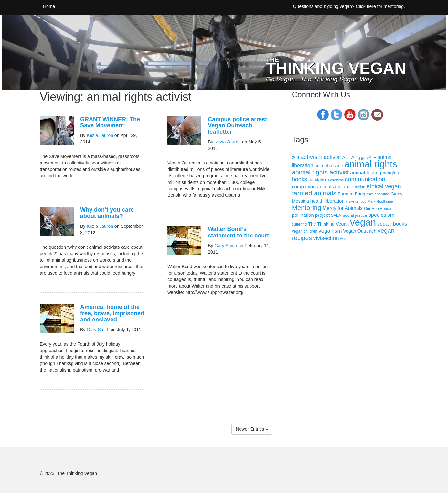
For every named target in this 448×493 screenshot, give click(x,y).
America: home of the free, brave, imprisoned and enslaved (112, 313)
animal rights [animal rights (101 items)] (371, 164)
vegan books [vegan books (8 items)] (392, 224)
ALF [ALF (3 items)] (372, 158)
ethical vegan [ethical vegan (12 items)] (384, 186)
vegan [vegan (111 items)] (363, 222)
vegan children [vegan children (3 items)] (305, 231)
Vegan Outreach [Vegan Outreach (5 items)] (360, 231)
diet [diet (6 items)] (339, 187)
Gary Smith (98, 330)
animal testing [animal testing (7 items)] (366, 173)
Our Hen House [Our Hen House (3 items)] (378, 209)
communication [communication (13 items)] (365, 179)
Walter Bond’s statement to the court (238, 232)
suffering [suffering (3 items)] (299, 224)
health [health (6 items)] (317, 201)
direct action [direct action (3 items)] (355, 187)
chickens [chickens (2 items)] (337, 180)
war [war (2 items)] (343, 239)
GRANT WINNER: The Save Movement (110, 122)
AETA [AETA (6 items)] (348, 157)
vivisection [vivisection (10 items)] (326, 238)
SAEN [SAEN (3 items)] (336, 215)
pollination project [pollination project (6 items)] (311, 215)
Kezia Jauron (100, 135)
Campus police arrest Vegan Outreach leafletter (237, 126)
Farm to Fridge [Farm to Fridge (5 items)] (353, 194)
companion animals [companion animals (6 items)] (313, 187)
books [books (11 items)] (300, 179)
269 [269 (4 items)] (295, 157)
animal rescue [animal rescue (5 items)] (329, 166)
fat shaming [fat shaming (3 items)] (379, 194)
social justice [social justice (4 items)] (355, 215)
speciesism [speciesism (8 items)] (381, 215)
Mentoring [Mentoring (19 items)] (307, 208)
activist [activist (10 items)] (332, 157)
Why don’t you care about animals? (107, 213)
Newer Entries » (252, 429)
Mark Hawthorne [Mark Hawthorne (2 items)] (380, 201)
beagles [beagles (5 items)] (391, 173)
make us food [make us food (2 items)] (356, 201)
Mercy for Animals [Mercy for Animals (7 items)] (343, 208)
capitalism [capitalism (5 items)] (319, 180)
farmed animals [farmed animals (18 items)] (314, 193)
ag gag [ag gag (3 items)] (362, 158)
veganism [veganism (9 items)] (330, 231)
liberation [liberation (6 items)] (335, 201)
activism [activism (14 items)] (311, 157)
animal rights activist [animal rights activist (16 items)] (320, 172)
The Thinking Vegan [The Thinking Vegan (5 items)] (328, 224)
